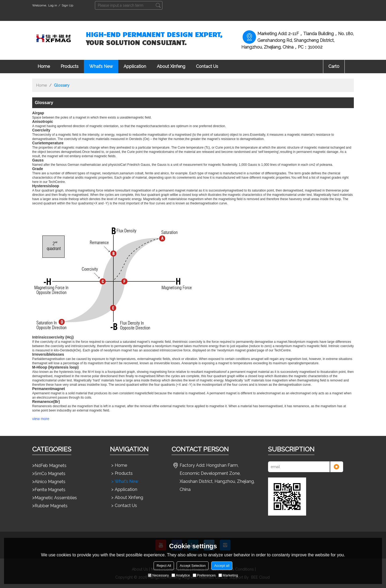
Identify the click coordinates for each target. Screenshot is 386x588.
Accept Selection (193, 566)
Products (70, 66)
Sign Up (67, 5)
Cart (334, 66)
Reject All (164, 566)
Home (44, 66)
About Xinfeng (171, 66)
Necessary (158, 575)
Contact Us (207, 66)
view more (41, 419)
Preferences (204, 575)
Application (135, 66)
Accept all (222, 566)
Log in (53, 5)
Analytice (181, 575)
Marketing (228, 575)
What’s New (101, 66)
